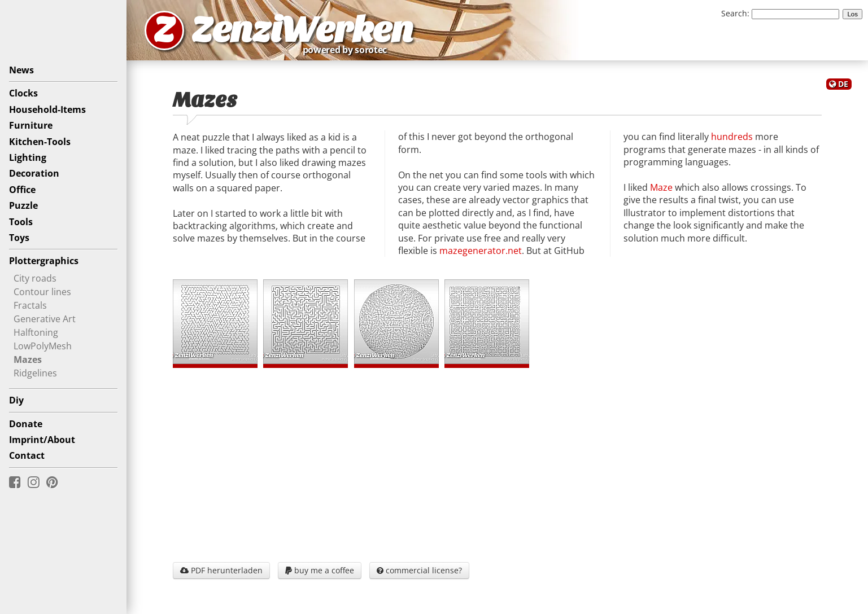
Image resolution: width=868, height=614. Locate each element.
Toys (19, 238)
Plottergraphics (44, 261)
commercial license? (419, 570)
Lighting (28, 157)
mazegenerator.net (481, 251)
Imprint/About (42, 440)
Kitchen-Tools (40, 142)
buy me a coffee (320, 570)
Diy (16, 400)
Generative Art (45, 318)
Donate (26, 424)
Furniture (31, 125)
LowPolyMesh (43, 345)
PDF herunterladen (221, 570)
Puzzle (23, 205)
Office (22, 190)
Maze (661, 187)
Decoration (34, 173)
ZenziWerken (302, 30)
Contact (27, 455)
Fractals (30, 305)
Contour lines (42, 291)
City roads (35, 278)
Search (734, 13)
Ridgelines (35, 372)
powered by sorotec (348, 50)
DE (843, 84)
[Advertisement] (497, 462)
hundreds (732, 137)
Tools (21, 222)
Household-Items (47, 109)
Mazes (28, 359)
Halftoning (36, 332)
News (21, 70)
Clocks (23, 93)
